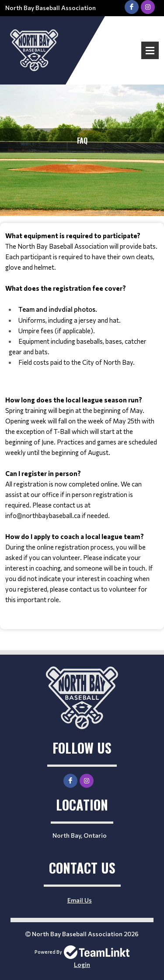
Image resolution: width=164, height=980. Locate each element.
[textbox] (82, 418)
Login (82, 964)
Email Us (80, 900)
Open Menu (150, 50)
